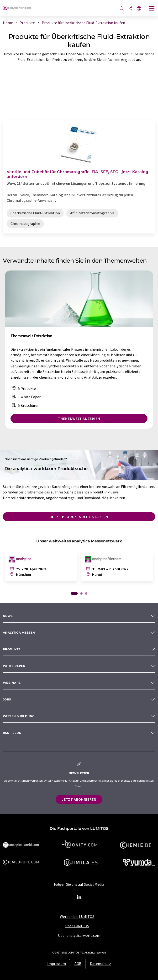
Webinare (12, 683)
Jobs (7, 699)
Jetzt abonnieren (79, 799)
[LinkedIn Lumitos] (79, 897)
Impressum (57, 964)
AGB (78, 964)
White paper (14, 666)
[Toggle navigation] (152, 9)
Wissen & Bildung (19, 716)
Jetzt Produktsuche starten (79, 517)
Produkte (12, 649)
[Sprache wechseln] (139, 9)
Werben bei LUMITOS (77, 916)
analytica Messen (19, 633)
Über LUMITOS (77, 926)
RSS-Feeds (12, 733)
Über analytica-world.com (79, 935)
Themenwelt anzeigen (79, 418)
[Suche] (122, 9)
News (8, 616)
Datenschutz (100, 964)
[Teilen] (130, 9)
